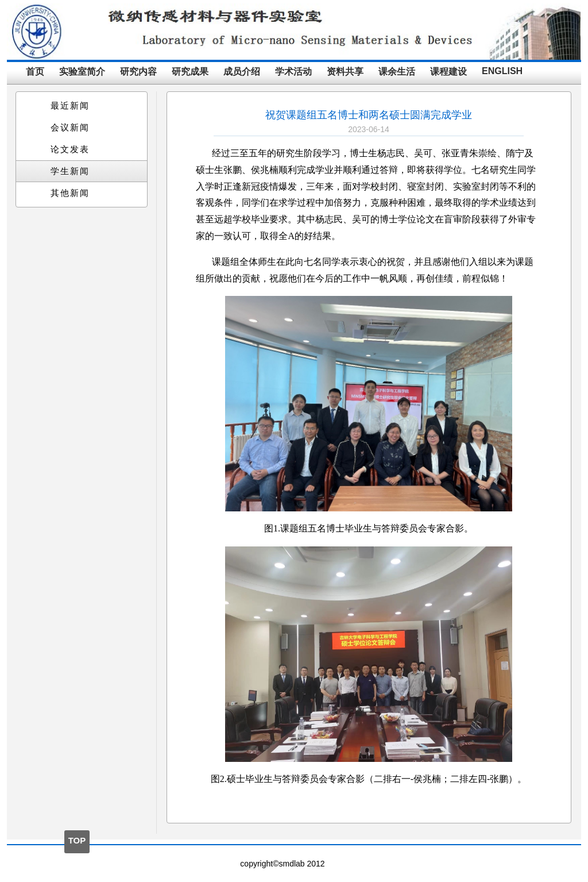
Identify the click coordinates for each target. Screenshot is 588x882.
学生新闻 (70, 171)
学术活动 (293, 72)
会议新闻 (70, 128)
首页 (35, 72)
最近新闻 (70, 106)
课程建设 (448, 72)
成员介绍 (242, 72)
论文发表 (70, 149)
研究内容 (138, 72)
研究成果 (190, 72)
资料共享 (345, 72)
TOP (77, 840)
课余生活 (397, 72)
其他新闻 (70, 193)
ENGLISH (502, 71)
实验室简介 (82, 72)
